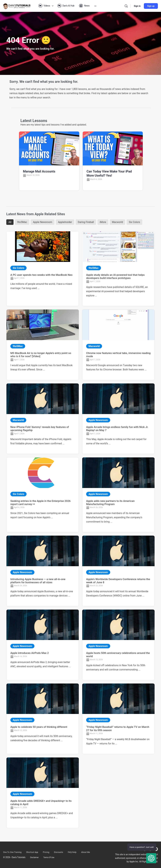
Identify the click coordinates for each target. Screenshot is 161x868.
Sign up (151, 6)
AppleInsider (65, 222)
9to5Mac (22, 222)
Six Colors (134, 222)
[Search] (126, 6)
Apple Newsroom (42, 222)
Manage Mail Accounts (39, 171)
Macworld (118, 222)
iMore (103, 222)
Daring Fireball (86, 222)
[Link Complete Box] (43, 269)
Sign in (137, 6)
